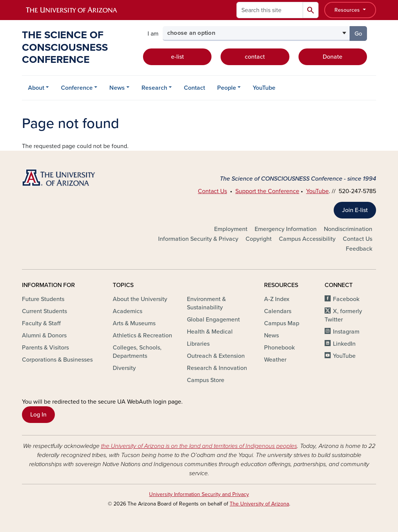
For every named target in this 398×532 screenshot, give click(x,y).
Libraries (198, 344)
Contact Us (212, 191)
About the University (140, 299)
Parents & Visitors (45, 348)
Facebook (346, 299)
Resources (348, 10)
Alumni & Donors (44, 335)
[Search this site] (270, 10)
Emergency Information (286, 229)
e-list (177, 57)
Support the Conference (267, 191)
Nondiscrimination (348, 229)
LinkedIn (344, 344)
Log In (38, 415)
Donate (333, 57)
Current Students (44, 311)
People (227, 88)
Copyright (259, 239)
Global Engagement (213, 320)
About (36, 88)
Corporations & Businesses (57, 360)
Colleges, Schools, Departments (137, 352)
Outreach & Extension (216, 356)
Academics (127, 311)
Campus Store (206, 380)
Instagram (346, 332)
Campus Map (282, 323)
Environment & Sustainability (206, 303)
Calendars (278, 311)
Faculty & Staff (41, 323)
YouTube (264, 88)
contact (255, 57)
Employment (231, 229)
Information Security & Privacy (198, 239)
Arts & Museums (134, 323)
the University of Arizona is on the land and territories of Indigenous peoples (199, 446)
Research (154, 88)
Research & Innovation (217, 368)
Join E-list (355, 210)
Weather (275, 360)
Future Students (43, 299)
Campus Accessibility (307, 239)
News (117, 88)
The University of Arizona (259, 504)
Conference (77, 88)
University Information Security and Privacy (199, 494)
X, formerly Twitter (343, 315)
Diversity (124, 368)
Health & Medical (210, 332)
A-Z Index (277, 299)
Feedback (359, 249)
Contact (194, 88)
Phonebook (279, 348)
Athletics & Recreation (142, 335)
